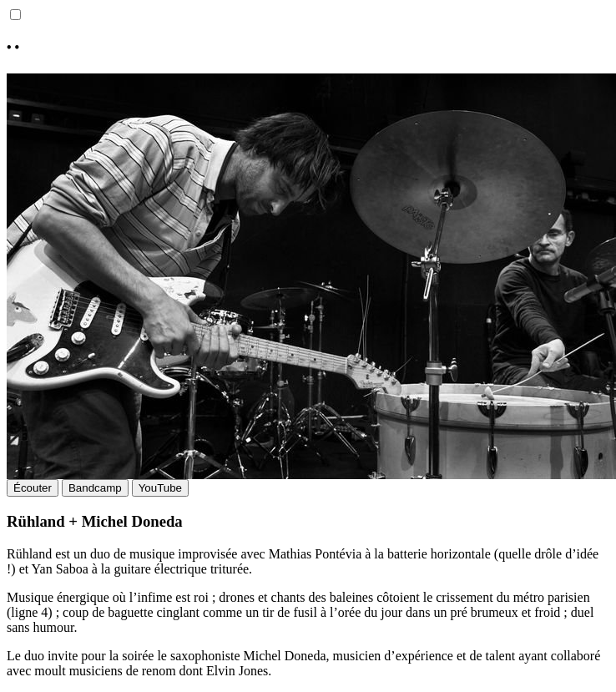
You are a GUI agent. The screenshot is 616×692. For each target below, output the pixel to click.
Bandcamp (95, 488)
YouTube (160, 488)
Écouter (33, 488)
